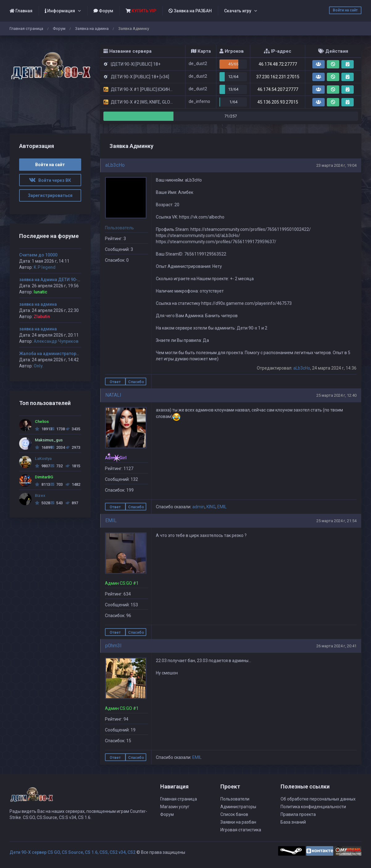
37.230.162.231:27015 (278, 77)
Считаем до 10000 (38, 255)
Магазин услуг (175, 807)
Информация (60, 11)
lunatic (40, 292)
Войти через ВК (50, 180)
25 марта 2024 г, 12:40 (336, 395)
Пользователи (235, 799)
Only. (39, 366)
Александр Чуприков (56, 341)
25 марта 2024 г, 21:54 (336, 521)
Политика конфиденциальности (313, 807)
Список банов (234, 814)
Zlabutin (42, 317)
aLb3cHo (115, 165)
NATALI (113, 395)
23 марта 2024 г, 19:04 (336, 165)
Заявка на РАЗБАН (190, 11)
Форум (103, 11)
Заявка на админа (92, 29)
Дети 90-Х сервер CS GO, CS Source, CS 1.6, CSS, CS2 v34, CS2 (73, 852)
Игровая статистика (241, 830)
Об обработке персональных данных (318, 799)
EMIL (222, 507)
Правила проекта (298, 814)
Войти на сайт (345, 10)
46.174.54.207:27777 (278, 89)
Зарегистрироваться (50, 195)
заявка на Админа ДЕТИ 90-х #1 (53, 280)
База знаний (293, 822)
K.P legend (45, 267)
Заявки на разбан (238, 822)
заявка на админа (38, 304)
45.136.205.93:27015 (278, 102)
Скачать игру (238, 11)
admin (198, 507)
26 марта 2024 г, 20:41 (336, 646)
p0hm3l (113, 646)
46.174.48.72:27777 (278, 64)
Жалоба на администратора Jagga (56, 354)
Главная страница (26, 29)
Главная (21, 11)
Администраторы (238, 807)
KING (211, 507)
